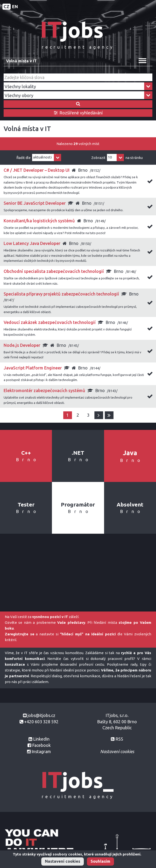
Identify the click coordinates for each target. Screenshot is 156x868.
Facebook (41, 745)
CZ (7, 7)
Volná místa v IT (21, 61)
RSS (119, 739)
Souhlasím (100, 861)
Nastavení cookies (63, 861)
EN (15, 7)
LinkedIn (41, 739)
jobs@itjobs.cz (41, 715)
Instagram (41, 751)
